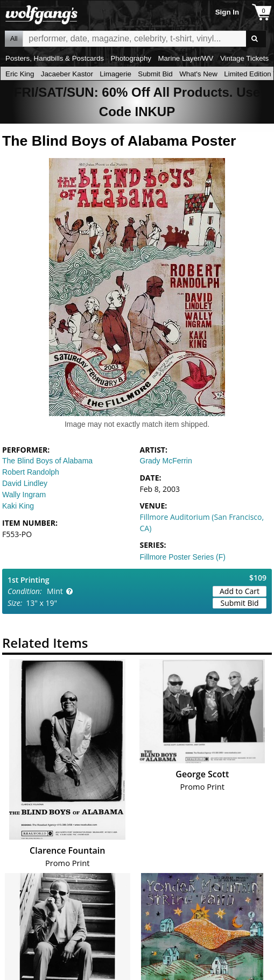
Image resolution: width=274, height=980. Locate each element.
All (14, 39)
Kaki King (18, 506)
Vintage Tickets (244, 58)
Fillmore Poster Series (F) (183, 557)
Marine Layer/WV (185, 58)
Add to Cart (240, 591)
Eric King (20, 74)
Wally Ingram (24, 495)
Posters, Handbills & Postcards (55, 58)
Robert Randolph (31, 472)
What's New (198, 74)
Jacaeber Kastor (67, 74)
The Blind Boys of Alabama (47, 461)
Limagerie (115, 74)
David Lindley (25, 483)
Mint (55, 591)
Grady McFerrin (166, 461)
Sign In (227, 12)
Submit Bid (155, 74)
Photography (131, 58)
